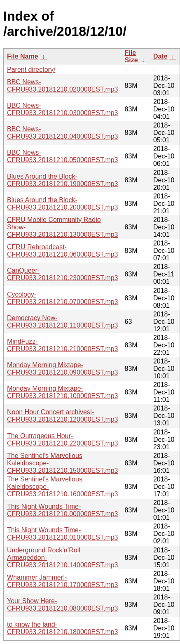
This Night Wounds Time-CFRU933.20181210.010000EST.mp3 (63, 534)
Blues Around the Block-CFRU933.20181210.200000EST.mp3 (63, 204)
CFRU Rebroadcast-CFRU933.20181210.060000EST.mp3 (63, 251)
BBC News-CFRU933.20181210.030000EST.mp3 (63, 109)
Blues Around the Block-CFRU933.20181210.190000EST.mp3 (63, 180)
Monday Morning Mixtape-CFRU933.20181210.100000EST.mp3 (63, 392)
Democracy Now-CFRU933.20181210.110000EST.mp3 (63, 322)
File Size (131, 56)
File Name (23, 56)
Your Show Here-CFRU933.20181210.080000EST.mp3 (63, 605)
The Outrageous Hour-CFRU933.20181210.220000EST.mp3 (63, 440)
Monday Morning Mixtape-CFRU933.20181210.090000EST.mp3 (63, 369)
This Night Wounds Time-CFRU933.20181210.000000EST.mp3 (63, 510)
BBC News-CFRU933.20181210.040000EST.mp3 (63, 133)
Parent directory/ (31, 70)
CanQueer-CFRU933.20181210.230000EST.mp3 (63, 274)
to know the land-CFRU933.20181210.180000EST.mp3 (63, 628)
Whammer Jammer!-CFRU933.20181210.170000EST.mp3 (63, 581)
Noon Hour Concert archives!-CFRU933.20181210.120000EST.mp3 (63, 416)
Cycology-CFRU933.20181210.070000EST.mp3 (63, 298)
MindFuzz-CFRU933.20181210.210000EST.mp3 (63, 345)
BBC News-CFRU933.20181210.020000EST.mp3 (63, 86)
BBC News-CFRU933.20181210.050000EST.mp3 (63, 156)
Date (160, 56)
